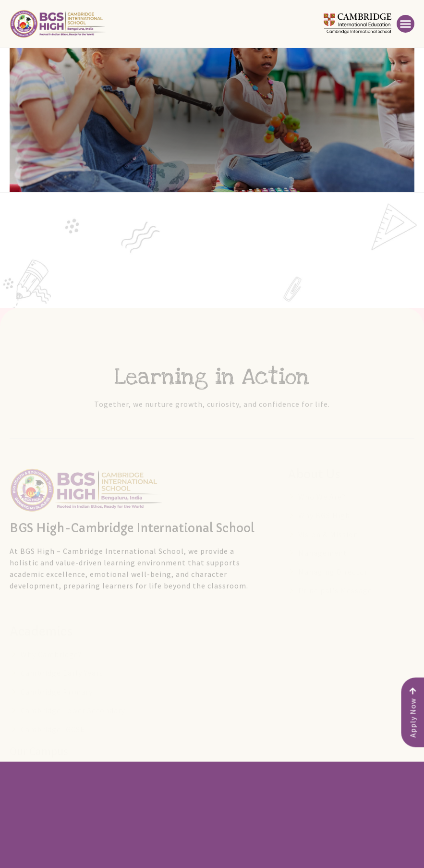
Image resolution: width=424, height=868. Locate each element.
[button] (406, 24)
